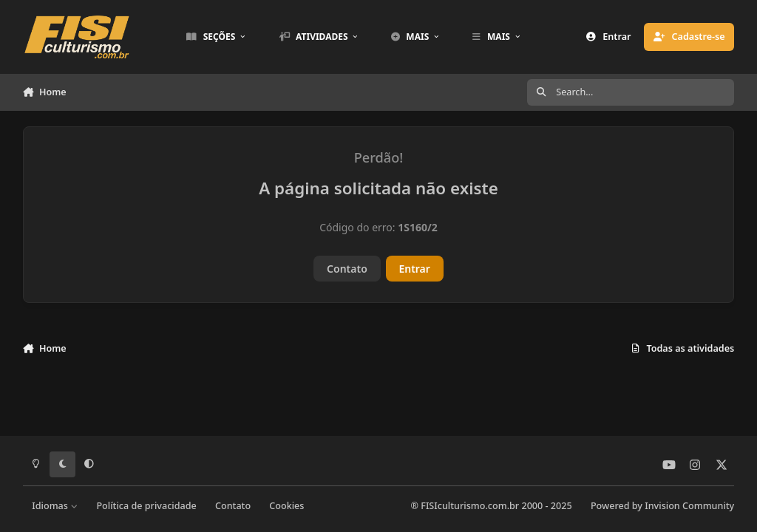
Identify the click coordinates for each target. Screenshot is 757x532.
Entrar (414, 269)
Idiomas (55, 506)
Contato (347, 269)
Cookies (286, 506)
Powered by (662, 506)
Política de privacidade (146, 506)
